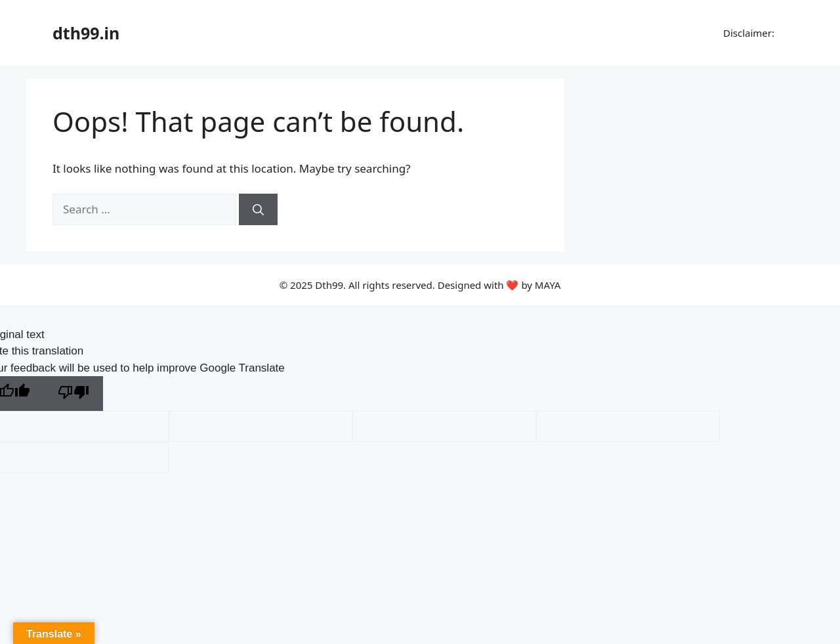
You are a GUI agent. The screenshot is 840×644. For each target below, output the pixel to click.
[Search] (258, 209)
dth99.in (86, 33)
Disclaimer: (747, 33)
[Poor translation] (73, 394)
